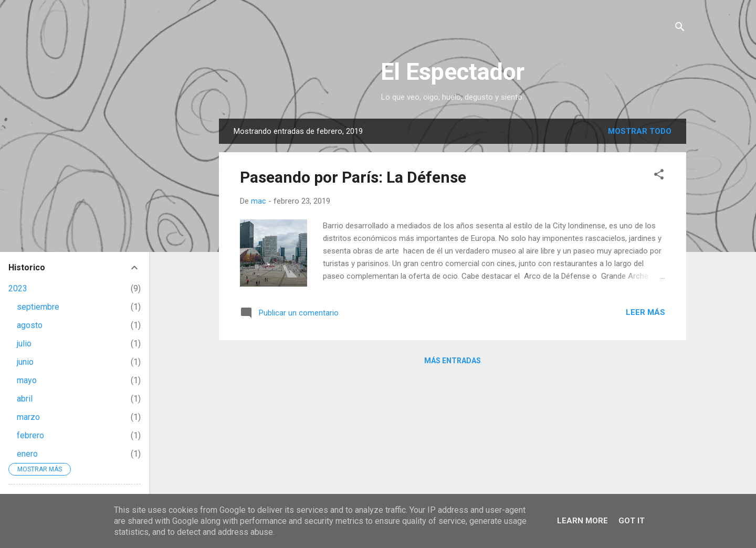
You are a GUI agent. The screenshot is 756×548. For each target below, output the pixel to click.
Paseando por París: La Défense (353, 177)
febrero (30, 435)
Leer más (645, 312)
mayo (27, 380)
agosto (30, 325)
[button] (659, 176)
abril (25, 399)
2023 (18, 288)
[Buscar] (680, 29)
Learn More (582, 521)
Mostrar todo (640, 131)
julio (24, 344)
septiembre (38, 307)
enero (27, 454)
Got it (632, 521)
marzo (28, 417)
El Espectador (453, 72)
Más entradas (453, 361)
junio (25, 362)
